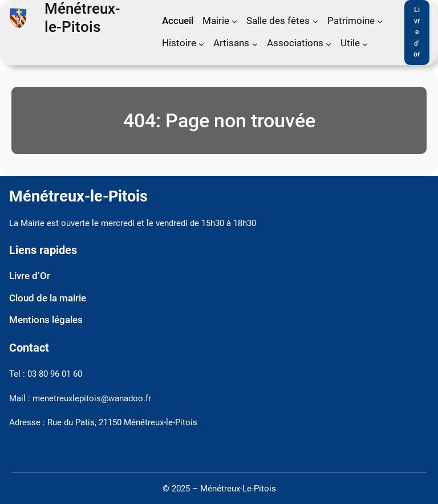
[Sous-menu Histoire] (201, 43)
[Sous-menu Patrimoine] (380, 21)
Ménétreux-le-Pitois (82, 18)
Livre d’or (417, 32)
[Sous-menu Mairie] (234, 21)
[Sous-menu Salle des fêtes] (315, 21)
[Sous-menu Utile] (365, 43)
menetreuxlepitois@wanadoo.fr (92, 399)
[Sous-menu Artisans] (255, 43)
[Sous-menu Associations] (328, 43)
